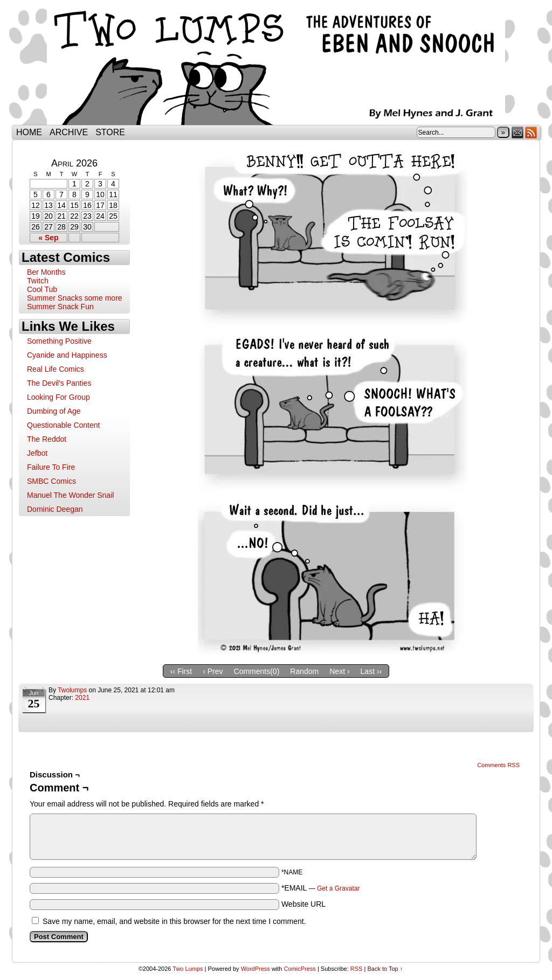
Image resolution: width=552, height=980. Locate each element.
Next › (339, 671)
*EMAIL (321, 888)
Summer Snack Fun (60, 307)
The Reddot (47, 439)
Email (518, 132)
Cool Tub (42, 289)
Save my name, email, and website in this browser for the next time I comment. (174, 921)
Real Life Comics (56, 369)
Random (304, 671)
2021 (82, 698)
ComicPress (300, 969)
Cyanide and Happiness (67, 355)
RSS (531, 132)
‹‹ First (181, 671)
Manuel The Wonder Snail (70, 495)
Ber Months (46, 272)
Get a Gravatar (338, 888)
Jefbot (37, 453)
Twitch (38, 281)
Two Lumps (276, 65)
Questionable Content (63, 425)
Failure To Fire (51, 467)
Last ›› (371, 671)
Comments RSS (498, 765)
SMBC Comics (51, 481)
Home (29, 132)
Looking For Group (58, 397)
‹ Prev (213, 671)
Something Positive (59, 341)
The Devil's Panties (59, 383)
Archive (69, 132)
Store (110, 132)
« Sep (48, 238)
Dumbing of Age (54, 411)
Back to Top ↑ (385, 969)
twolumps (72, 690)
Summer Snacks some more (75, 298)
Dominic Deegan (55, 509)
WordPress (256, 969)
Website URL (303, 904)
